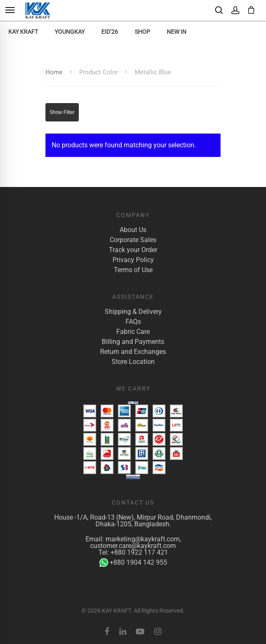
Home (54, 72)
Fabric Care (133, 332)
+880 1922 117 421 (139, 552)
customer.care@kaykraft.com (133, 546)
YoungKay (70, 32)
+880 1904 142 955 (133, 563)
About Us (133, 230)
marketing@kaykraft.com (143, 539)
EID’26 (110, 32)
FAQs (133, 322)
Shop (142, 32)
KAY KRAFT (23, 32)
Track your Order (133, 250)
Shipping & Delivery (133, 312)
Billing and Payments (133, 342)
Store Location (133, 362)
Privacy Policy (133, 260)
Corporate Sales (133, 240)
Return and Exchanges (133, 352)
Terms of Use (133, 270)
